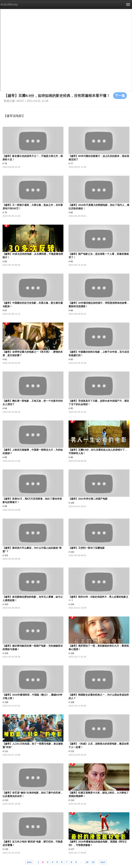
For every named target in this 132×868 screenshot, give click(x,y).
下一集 (120, 96)
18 (87, 862)
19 (93, 862)
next (103, 862)
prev (29, 862)
